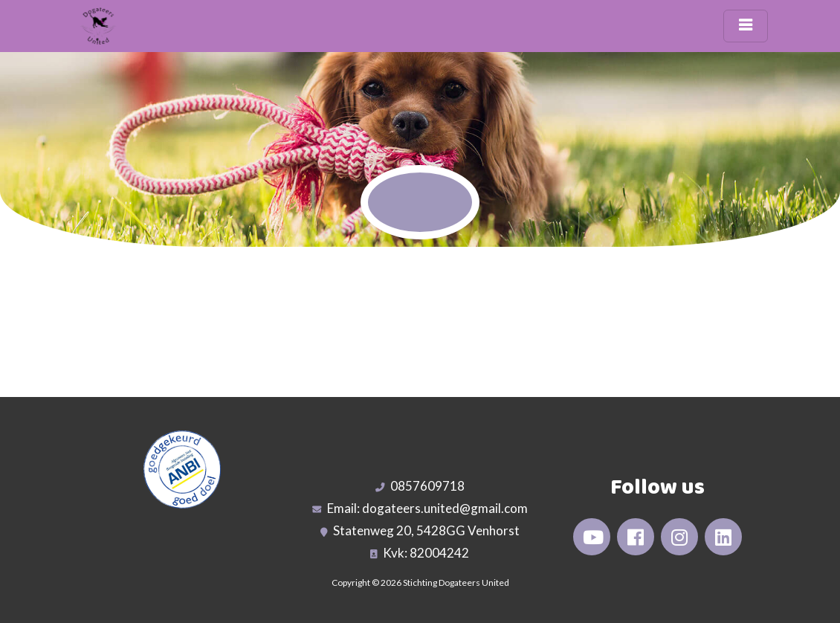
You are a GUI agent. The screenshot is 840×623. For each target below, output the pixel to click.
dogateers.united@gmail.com (445, 508)
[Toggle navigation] (746, 26)
